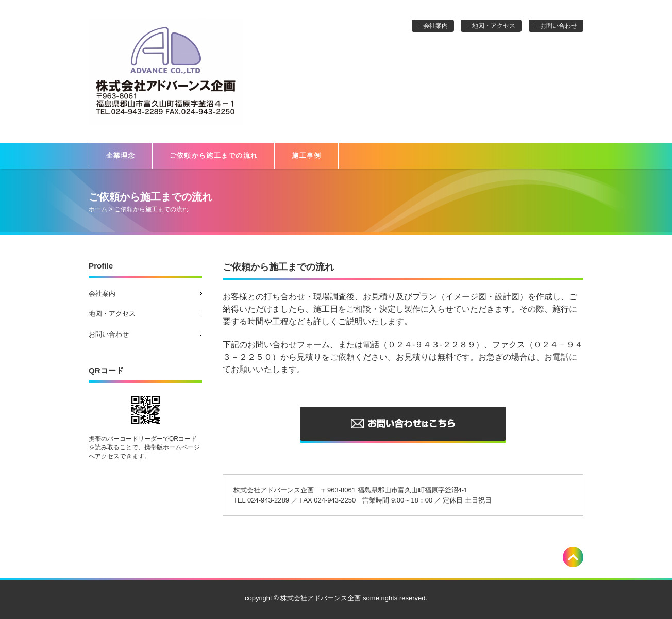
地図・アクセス (494, 26)
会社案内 (435, 26)
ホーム (98, 209)
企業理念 (121, 155)
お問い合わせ (559, 26)
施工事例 (306, 155)
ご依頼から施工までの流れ (214, 155)
